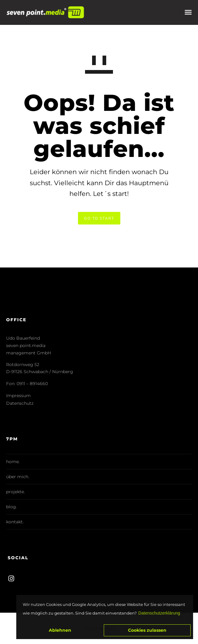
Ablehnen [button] (60, 630)
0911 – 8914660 (32, 384)
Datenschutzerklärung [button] (159, 613)
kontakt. (15, 522)
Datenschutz (20, 403)
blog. (12, 507)
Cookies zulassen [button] (147, 630)
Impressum (18, 396)
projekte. (16, 492)
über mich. (18, 477)
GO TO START (99, 218)
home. (13, 462)
